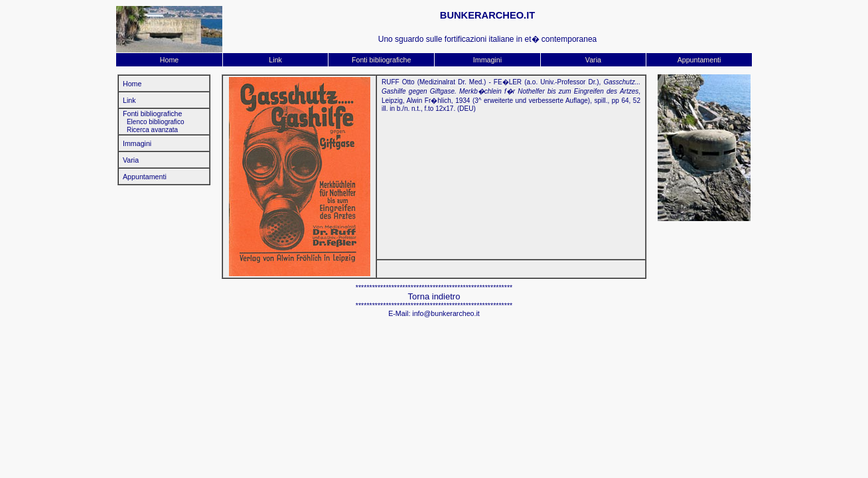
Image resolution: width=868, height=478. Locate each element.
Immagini (487, 60)
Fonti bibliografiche (381, 60)
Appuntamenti (699, 60)
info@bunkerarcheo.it (446, 313)
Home (169, 60)
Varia (593, 60)
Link (275, 60)
